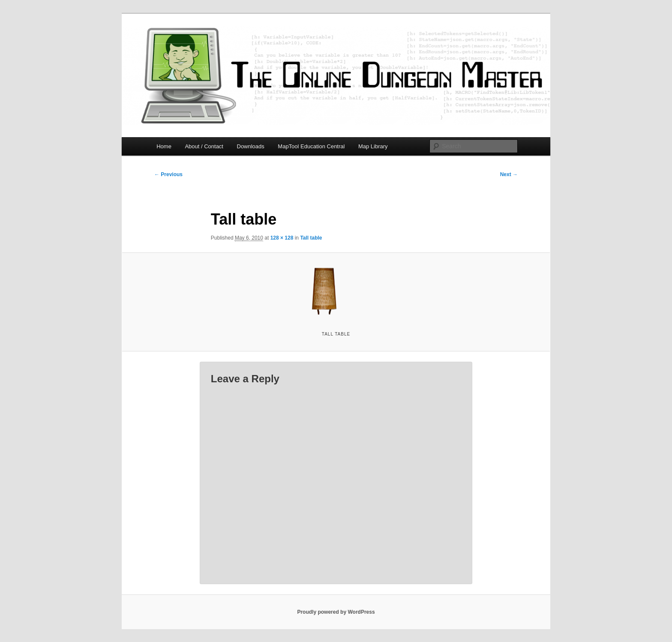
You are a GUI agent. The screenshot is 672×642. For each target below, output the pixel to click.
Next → (509, 174)
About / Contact (204, 146)
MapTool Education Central (311, 146)
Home (164, 146)
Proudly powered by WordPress (336, 612)
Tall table (311, 238)
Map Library (373, 146)
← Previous (168, 174)
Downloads (251, 146)
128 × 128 (282, 238)
